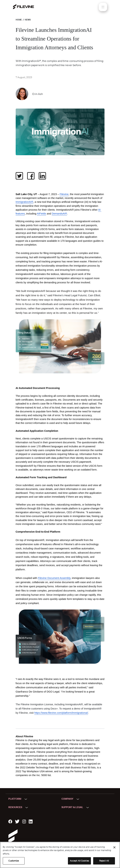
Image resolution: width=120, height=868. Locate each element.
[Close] (114, 847)
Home (19, 20)
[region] (60, 855)
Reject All (104, 861)
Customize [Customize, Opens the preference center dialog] (14, 861)
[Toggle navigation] (103, 7)
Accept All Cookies (79, 861)
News (28, 20)
